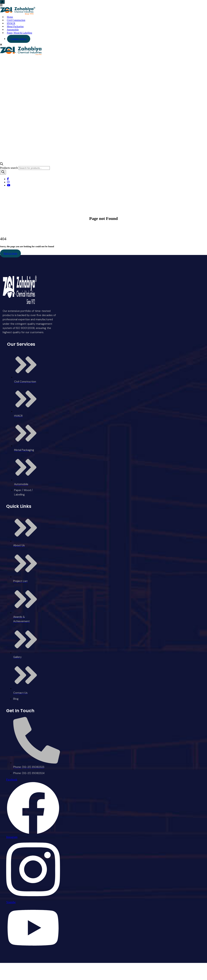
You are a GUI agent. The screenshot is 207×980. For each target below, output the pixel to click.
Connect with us (19, 39)
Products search (9, 168)
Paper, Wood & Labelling (20, 33)
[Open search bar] (2, 164)
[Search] (3, 172)
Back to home (10, 253)
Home (97, 226)
